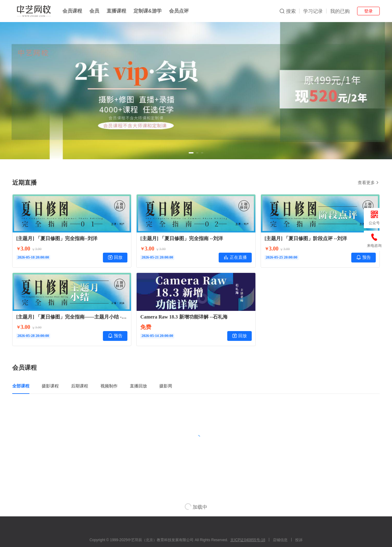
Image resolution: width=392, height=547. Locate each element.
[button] (191, 153)
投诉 (299, 540)
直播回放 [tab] (138, 386)
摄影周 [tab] (166, 386)
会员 (94, 11)
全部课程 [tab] (21, 386)
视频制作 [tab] (109, 386)
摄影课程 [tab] (50, 386)
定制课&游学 (148, 11)
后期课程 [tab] (80, 386)
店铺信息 (280, 540)
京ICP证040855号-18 (248, 540)
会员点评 (179, 11)
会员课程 (72, 11)
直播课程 (116, 11)
